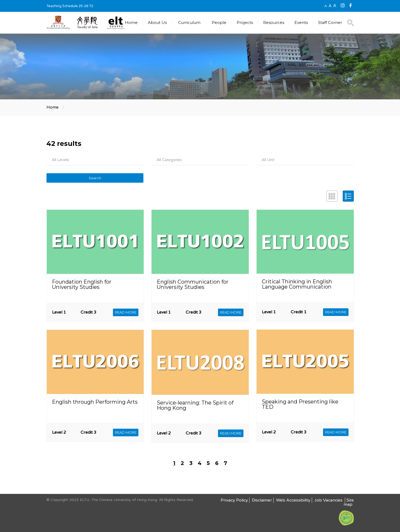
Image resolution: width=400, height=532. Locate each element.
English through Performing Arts (95, 402)
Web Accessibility (293, 500)
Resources (274, 22)
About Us (157, 22)
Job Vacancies (329, 500)
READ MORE (126, 312)
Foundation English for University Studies (82, 284)
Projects (245, 22)
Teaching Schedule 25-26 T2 (70, 6)
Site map (349, 502)
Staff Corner (330, 22)
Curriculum (189, 22)
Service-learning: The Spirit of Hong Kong (195, 405)
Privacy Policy (234, 500)
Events (301, 22)
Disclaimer (262, 500)
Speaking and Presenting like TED (300, 404)
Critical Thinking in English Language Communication (297, 284)
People (219, 22)
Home (131, 22)
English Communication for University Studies (193, 284)
